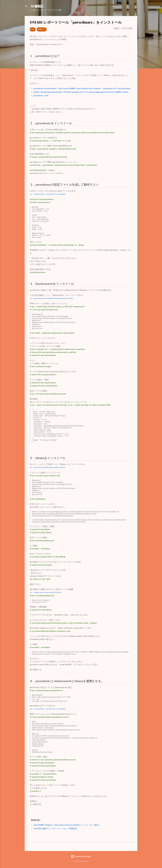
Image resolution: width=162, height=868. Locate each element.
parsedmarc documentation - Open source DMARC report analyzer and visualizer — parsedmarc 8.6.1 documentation (82, 89)
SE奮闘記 (37, 6)
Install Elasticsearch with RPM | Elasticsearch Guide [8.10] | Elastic (53, 298)
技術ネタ (42, 29)
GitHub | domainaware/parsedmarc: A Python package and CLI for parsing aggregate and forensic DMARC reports (81, 92)
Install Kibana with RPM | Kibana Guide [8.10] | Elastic (49, 467)
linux (33, 29)
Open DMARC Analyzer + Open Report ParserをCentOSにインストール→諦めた (67, 825)
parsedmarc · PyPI (41, 96)
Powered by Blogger (81, 856)
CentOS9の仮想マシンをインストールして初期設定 (55, 829)
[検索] (136, 7)
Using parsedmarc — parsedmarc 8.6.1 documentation (50, 194)
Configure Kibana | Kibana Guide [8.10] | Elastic (48, 593)
